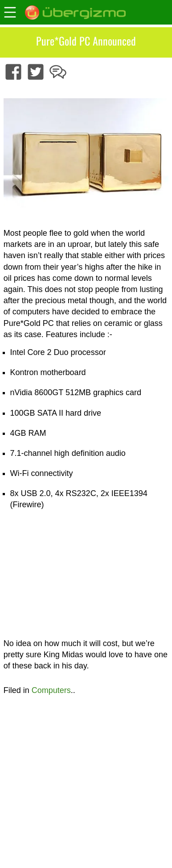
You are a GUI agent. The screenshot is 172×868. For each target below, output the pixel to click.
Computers (51, 690)
